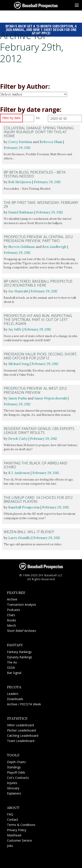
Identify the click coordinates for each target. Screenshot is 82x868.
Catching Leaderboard (23, 736)
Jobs (10, 846)
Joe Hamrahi (18, 291)
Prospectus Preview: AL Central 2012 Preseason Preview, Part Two (38, 239)
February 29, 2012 (17, 148)
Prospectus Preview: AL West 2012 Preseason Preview (35, 390)
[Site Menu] (77, 5)
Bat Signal (14, 673)
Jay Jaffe (15, 329)
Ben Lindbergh (54, 247)
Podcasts (14, 610)
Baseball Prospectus (24, 507)
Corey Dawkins (20, 142)
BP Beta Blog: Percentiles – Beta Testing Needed (35, 174)
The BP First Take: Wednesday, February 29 (41, 204)
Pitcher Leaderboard (21, 730)
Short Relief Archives (22, 631)
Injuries (12, 783)
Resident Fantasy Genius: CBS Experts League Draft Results (39, 431)
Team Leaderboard (21, 741)
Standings (14, 767)
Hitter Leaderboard (20, 725)
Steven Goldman (22, 247)
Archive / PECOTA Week (24, 704)
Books (12, 620)
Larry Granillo (19, 538)
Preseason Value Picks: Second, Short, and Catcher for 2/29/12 (40, 356)
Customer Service (19, 840)
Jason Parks (17, 398)
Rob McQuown (20, 182)
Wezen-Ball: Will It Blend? (29, 532)
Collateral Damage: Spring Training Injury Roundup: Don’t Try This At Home (39, 132)
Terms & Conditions (21, 825)
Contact (13, 819)
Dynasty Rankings (20, 657)
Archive (12, 599)
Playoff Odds (16, 772)
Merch (11, 625)
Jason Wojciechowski (51, 398)
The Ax (12, 662)
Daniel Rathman (21, 212)
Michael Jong (19, 364)
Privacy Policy (17, 830)
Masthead (14, 835)
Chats (11, 615)
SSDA (11, 668)
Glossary (13, 788)
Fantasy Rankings (19, 652)
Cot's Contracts (18, 778)
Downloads (15, 699)
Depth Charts (16, 762)
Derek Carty (18, 439)
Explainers (14, 793)
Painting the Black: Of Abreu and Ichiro (36, 465)
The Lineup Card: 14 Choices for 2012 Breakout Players (38, 499)
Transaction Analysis (22, 605)
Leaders (13, 694)
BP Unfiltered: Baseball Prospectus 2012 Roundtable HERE (38, 283)
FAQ (10, 814)
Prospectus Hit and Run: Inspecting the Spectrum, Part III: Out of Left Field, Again (38, 320)
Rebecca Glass (51, 142)
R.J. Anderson (19, 473)
